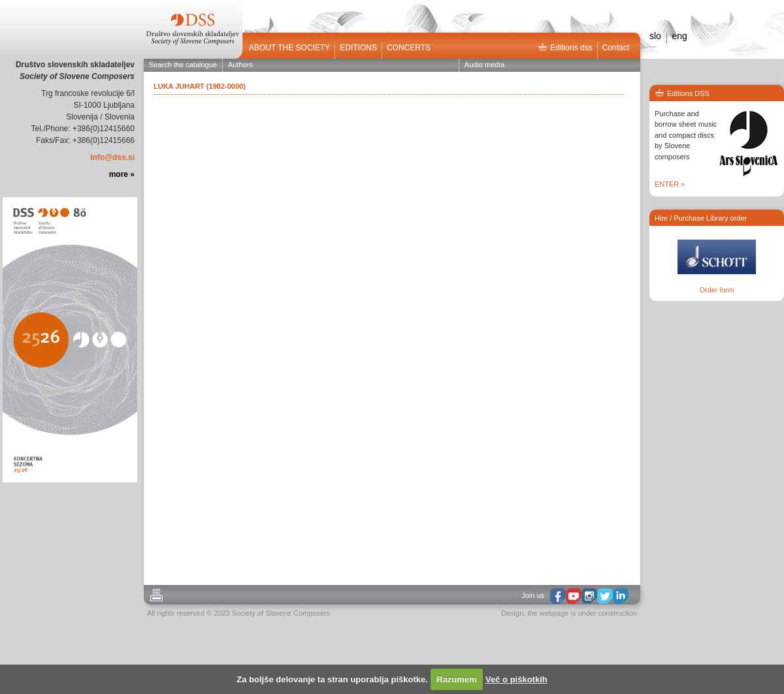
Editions (358, 48)
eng (679, 36)
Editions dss (565, 48)
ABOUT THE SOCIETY (289, 48)
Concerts (409, 48)
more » (122, 174)
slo (655, 36)
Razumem (456, 679)
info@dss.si (112, 157)
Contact (616, 48)
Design (512, 613)
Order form (716, 290)
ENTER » (670, 184)
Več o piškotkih (516, 679)
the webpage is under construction (582, 613)
